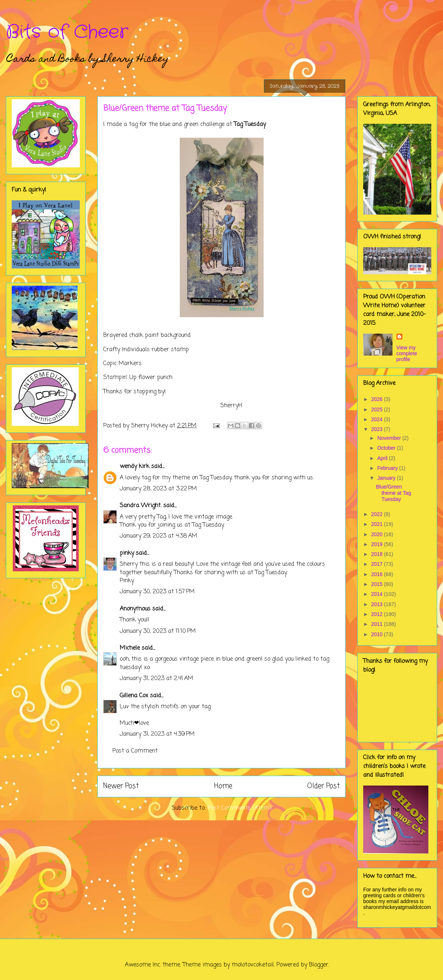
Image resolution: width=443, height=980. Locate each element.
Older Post (323, 786)
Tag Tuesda (248, 125)
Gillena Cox (134, 696)
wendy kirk (135, 467)
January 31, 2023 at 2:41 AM (157, 679)
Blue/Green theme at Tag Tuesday (394, 493)
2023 (378, 429)
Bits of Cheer (67, 32)
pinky (127, 553)
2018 (378, 554)
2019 (378, 544)
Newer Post (121, 786)
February (388, 468)
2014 (378, 594)
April (383, 458)
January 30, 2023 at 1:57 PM (157, 592)
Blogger (319, 965)
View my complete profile (407, 353)
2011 (378, 624)
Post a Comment (135, 751)
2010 (378, 634)
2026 (378, 399)
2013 (378, 604)
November (390, 438)
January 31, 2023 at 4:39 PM (157, 734)
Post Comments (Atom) (240, 808)
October (387, 448)
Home (223, 786)
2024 (378, 419)
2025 (378, 409)
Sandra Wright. (141, 506)
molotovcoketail (253, 965)
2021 (378, 524)
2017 (378, 564)
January (387, 478)
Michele (130, 648)
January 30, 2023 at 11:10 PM (158, 631)
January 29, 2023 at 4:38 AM (159, 536)
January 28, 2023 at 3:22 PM (158, 489)
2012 (378, 614)
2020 (378, 534)
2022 (378, 514)
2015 (378, 584)
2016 (378, 574)
